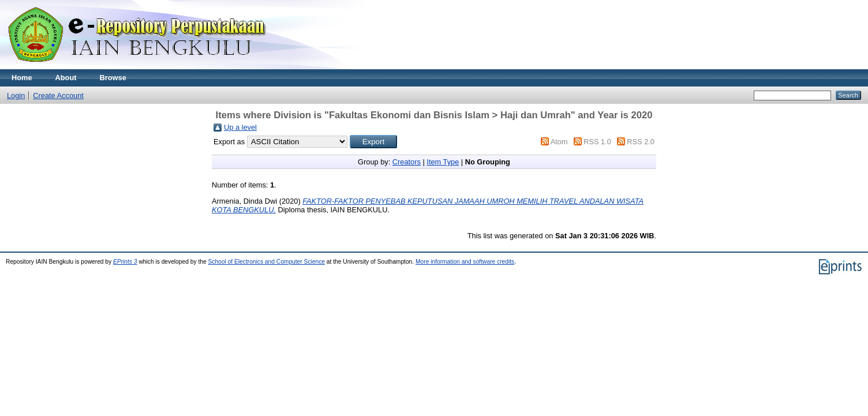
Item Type (443, 162)
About (66, 78)
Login (16, 95)
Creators (407, 162)
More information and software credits (465, 262)
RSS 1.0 (597, 142)
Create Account (58, 95)
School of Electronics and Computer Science (266, 262)
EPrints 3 (125, 262)
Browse (113, 78)
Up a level (240, 127)
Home (22, 78)
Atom (559, 142)
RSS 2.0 (641, 142)
